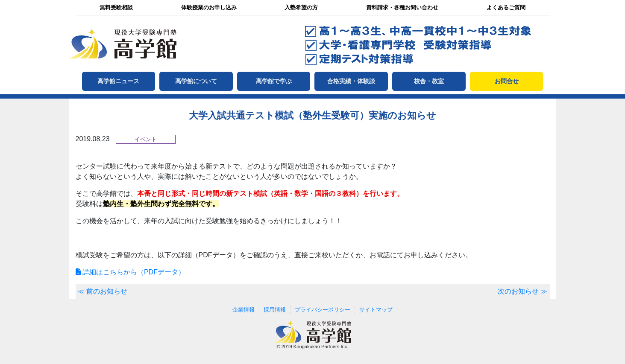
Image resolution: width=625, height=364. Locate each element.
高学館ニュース (118, 81)
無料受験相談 (116, 7)
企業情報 (244, 310)
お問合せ (507, 81)
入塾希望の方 (301, 7)
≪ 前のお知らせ (103, 291)
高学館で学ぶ (274, 81)
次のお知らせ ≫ (522, 291)
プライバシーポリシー (323, 310)
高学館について (196, 81)
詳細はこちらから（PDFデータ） (130, 272)
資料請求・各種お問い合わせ (402, 7)
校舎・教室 (429, 81)
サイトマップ (376, 310)
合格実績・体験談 (351, 81)
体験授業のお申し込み (209, 7)
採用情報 (275, 310)
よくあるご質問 (506, 7)
